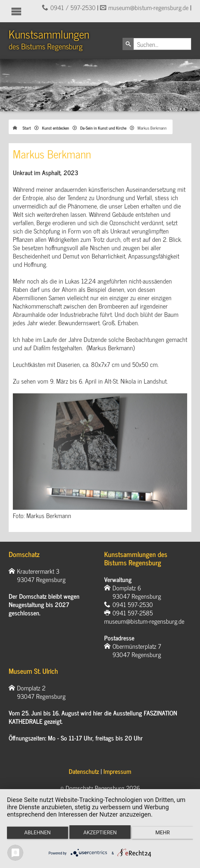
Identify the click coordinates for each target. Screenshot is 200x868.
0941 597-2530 (133, 604)
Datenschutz (84, 771)
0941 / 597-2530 (73, 7)
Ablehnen (37, 833)
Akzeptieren (100, 833)
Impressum (117, 771)
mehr (162, 833)
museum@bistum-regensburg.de (148, 7)
